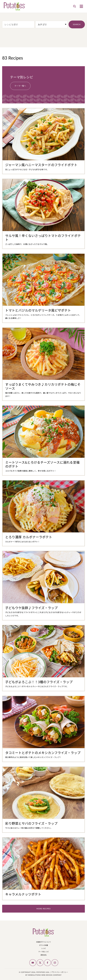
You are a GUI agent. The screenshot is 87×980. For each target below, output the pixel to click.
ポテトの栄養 (43, 945)
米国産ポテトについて (43, 941)
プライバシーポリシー (60, 972)
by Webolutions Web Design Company (43, 975)
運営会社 (43, 954)
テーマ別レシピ (44, 951)
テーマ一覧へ (20, 85)
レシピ (44, 948)
